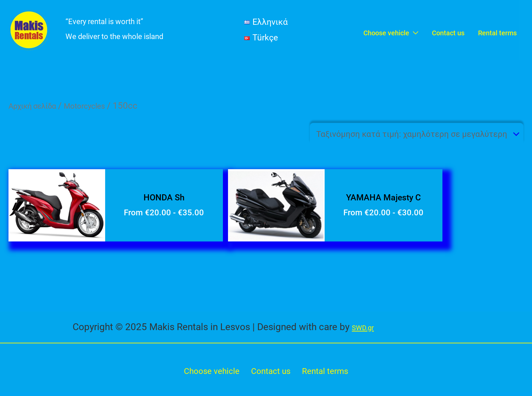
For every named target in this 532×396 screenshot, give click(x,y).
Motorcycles (98, 106)
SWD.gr (367, 328)
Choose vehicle (207, 373)
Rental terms (330, 373)
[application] (414, 30)
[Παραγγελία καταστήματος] (400, 136)
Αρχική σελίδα (37, 106)
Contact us (272, 373)
